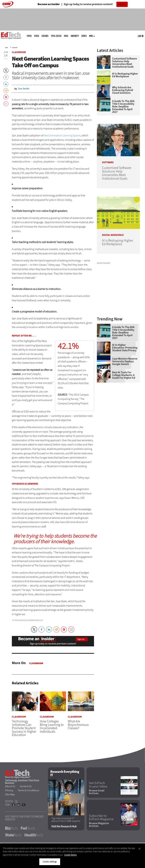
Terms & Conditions (28, 790)
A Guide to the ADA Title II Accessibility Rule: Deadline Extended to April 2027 (123, 107)
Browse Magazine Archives (99, 825)
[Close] (140, 849)
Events (84, 36)
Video (66, 36)
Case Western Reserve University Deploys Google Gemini (125, 361)
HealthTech (34, 835)
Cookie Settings (50, 862)
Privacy (9, 790)
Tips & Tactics (56, 36)
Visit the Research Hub (64, 827)
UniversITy (75, 36)
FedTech (28, 828)
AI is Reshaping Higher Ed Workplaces (125, 75)
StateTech (13, 835)
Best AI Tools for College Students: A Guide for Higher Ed (124, 375)
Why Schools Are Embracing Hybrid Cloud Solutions (123, 90)
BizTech (11, 828)
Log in (141, 36)
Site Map (10, 794)
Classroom (15, 48)
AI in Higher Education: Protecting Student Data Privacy (125, 348)
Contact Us (26, 786)
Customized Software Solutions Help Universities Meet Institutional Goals (125, 63)
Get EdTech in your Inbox (98, 785)
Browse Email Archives (97, 792)
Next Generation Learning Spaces (62, 135)
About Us (10, 786)
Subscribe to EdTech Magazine (101, 818)
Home (6, 48)
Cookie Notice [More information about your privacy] (70, 855)
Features (45, 36)
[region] (72, 856)
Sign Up (121, 4)
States (37, 36)
